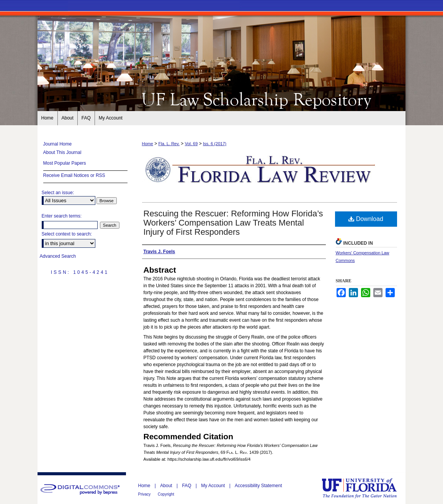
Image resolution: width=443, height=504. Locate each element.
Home (148, 144)
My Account (213, 486)
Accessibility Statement (258, 486)
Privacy (145, 494)
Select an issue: (58, 193)
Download (366, 219)
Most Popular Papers (65, 163)
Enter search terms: (62, 216)
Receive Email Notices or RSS (74, 175)
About (167, 486)
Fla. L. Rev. (169, 144)
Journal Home (58, 144)
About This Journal (62, 152)
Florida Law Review (222, 99)
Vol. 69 (191, 144)
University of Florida (365, 488)
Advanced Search (58, 256)
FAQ (187, 486)
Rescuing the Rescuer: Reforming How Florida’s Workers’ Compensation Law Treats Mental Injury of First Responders (233, 223)
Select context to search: (67, 234)
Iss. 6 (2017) (215, 144)
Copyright (166, 494)
